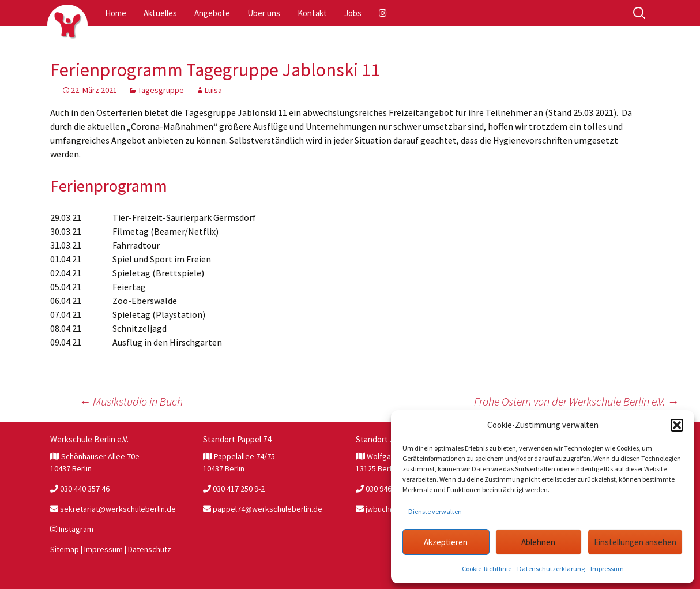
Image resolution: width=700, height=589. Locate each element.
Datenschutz (150, 549)
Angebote (212, 13)
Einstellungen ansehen (635, 542)
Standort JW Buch (389, 439)
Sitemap (65, 549)
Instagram (72, 529)
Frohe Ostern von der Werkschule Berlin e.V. (576, 401)
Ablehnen (538, 542)
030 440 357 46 (80, 489)
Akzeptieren (446, 542)
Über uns (264, 13)
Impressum (607, 569)
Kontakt (312, 13)
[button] (677, 425)
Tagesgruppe (161, 90)
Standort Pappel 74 (237, 439)
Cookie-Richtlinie (487, 569)
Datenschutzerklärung (551, 569)
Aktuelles (160, 13)
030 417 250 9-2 (234, 489)
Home (116, 13)
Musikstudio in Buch (131, 401)
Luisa (213, 90)
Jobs (353, 13)
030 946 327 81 (385, 489)
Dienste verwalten (435, 511)
